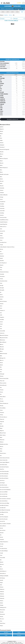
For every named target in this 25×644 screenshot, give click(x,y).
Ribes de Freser (3, 433)
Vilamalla (2, 612)
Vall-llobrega (2, 578)
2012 (17, 12)
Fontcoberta (2, 276)
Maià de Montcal (3, 342)
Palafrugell (2, 374)
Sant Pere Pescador (4, 519)
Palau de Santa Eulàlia (4, 378)
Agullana (2, 127)
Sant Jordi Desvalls (4, 496)
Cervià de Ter (2, 231)
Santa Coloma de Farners (5, 458)
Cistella (1, 233)
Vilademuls (2, 598)
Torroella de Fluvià (3, 549)
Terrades (2, 544)
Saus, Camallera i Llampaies (5, 524)
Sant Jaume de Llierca (4, 487)
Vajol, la (1, 569)
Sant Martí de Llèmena (4, 505)
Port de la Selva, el (3, 417)
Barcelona (6, 632)
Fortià (1, 283)
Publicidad (15, 643)
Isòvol (1, 306)
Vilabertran (2, 589)
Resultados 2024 (9, 9)
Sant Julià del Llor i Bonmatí (5, 499)
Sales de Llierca (3, 453)
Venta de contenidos (10, 643)
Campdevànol (3, 202)
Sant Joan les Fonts (4, 494)
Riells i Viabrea (3, 435)
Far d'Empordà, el (3, 263)
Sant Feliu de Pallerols (4, 478)
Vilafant (1, 603)
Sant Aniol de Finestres (4, 467)
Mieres (1, 351)
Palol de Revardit (3, 385)
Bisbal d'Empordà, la (4, 168)
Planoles (2, 406)
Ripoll (1, 437)
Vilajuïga (2, 605)
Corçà (1, 240)
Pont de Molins (3, 408)
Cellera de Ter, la (3, 227)
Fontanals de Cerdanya (4, 272)
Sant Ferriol (2, 481)
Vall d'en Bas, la (3, 573)
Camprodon (2, 208)
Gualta (1, 299)
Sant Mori (2, 515)
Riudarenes (2, 440)
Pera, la (1, 399)
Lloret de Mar (2, 331)
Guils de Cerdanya (3, 301)
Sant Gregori (2, 483)
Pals (1, 388)
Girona (1, 295)
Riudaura (2, 442)
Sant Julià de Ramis (4, 501)
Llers (1, 326)
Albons (1, 134)
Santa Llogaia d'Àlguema (5, 462)
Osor (1, 372)
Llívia (1, 329)
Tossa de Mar (2, 558)
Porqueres (2, 412)
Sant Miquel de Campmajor (5, 510)
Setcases (2, 533)
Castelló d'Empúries (4, 222)
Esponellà (2, 261)
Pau (1, 394)
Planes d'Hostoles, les (4, 403)
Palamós (2, 376)
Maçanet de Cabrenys (4, 335)
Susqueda (2, 539)
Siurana (1, 537)
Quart (1, 424)
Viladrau (2, 601)
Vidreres (2, 587)
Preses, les (2, 419)
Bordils (1, 179)
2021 (3, 12)
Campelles (2, 204)
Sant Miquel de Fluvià (4, 512)
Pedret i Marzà (3, 397)
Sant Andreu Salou (3, 465)
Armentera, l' (2, 147)
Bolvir (1, 177)
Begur (1, 156)
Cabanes (2, 190)
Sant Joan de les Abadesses (5, 490)
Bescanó (2, 163)
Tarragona (19, 635)
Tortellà (1, 553)
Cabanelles (2, 188)
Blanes (1, 172)
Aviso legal (20, 643)
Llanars (1, 322)
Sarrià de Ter (2, 521)
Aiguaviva (2, 129)
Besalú (1, 161)
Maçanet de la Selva (4, 338)
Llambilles (2, 320)
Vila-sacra (2, 619)
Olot (1, 367)
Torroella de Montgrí (4, 551)
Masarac (2, 344)
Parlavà (1, 392)
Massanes (2, 347)
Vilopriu (1, 626)
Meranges (2, 349)
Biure (1, 170)
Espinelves (2, 256)
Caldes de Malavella (4, 195)
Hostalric (2, 304)
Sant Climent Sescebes (4, 471)
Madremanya (2, 340)
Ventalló (1, 580)
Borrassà (2, 181)
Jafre (1, 308)
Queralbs (2, 426)
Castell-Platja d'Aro (4, 224)
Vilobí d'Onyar (3, 623)
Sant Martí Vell (3, 508)
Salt (1, 456)
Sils (1, 535)
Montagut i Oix (3, 358)
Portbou (1, 415)
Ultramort (2, 564)
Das (1, 252)
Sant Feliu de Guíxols (4, 476)
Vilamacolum (2, 610)
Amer (1, 138)
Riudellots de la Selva (4, 444)
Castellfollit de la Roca (4, 220)
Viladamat (2, 594)
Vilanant (2, 617)
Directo (3, 9)
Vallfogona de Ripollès (4, 576)
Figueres (2, 265)
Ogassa (1, 365)
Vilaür (1, 621)
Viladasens (2, 596)
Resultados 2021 (18, 9)
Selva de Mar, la (3, 526)
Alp (1, 136)
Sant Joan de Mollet (4, 492)
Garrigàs (2, 286)
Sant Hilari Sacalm (3, 485)
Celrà (1, 229)
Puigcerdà (2, 422)
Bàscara (2, 154)
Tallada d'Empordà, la (4, 542)
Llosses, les (2, 333)
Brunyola (2, 186)
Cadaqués (2, 193)
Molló (1, 356)
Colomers (2, 238)
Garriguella (2, 290)
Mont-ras (2, 360)
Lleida (6, 635)
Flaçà (1, 267)
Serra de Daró (3, 530)
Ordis (1, 369)
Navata (1, 363)
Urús (1, 567)
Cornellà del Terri (3, 242)
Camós (1, 199)
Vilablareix (2, 592)
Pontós (1, 410)
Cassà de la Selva (3, 218)
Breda (1, 183)
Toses (1, 555)
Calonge (2, 197)
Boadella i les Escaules (4, 174)
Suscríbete (19, 3)
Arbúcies (2, 143)
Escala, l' (2, 254)
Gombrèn (2, 297)
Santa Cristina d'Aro (4, 460)
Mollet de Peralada (3, 354)
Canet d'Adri (2, 211)
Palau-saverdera (3, 383)
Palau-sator (2, 381)
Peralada (2, 401)
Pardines (2, 390)
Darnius (1, 249)
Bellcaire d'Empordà (4, 159)
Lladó (1, 315)
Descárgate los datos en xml (12, 119)
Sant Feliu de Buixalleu (4, 474)
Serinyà (1, 528)
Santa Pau (2, 469)
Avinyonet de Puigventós (5, 149)
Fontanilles (2, 274)
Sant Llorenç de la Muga (5, 503)
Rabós (1, 428)
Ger (1, 292)
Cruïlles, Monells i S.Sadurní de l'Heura (7, 247)
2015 (12, 12)
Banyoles (2, 152)
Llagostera (2, 317)
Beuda (1, 165)
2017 (8, 12)
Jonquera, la (2, 310)
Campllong (2, 206)
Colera (1, 236)
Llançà (1, 324)
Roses (1, 449)
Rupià (1, 451)
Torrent (1, 546)
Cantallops (2, 213)
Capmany (2, 215)
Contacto (4, 643)
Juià (1, 313)
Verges (1, 583)
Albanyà (1, 131)
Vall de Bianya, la (3, 571)
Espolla (1, 258)
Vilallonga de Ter (3, 607)
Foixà (1, 270)
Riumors (2, 447)
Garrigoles (2, 288)
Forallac (1, 279)
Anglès (1, 140)
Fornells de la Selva (4, 281)
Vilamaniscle (2, 614)
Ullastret (2, 562)
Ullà (1, 560)
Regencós (2, 431)
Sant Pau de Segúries (4, 517)
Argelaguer (2, 145)
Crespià (1, 245)
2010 (22, 12)
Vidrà (1, 585)
